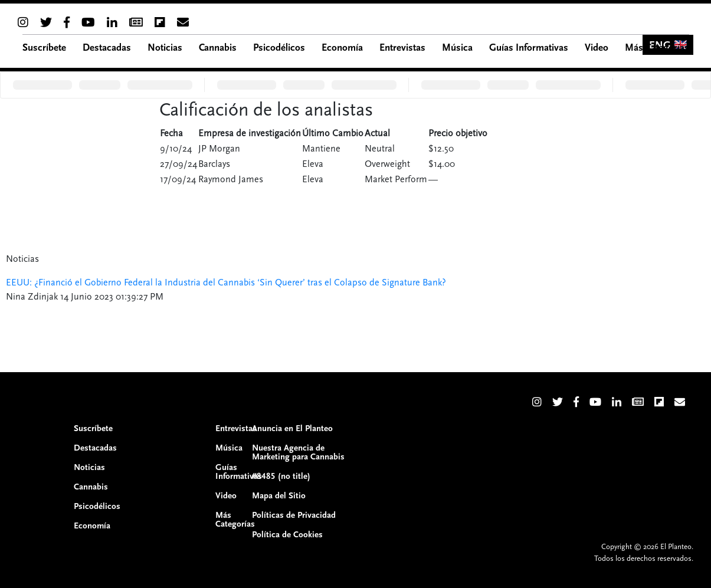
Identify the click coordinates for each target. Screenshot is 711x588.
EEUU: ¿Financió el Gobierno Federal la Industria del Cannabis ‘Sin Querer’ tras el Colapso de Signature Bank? (226, 282)
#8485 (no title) (281, 476)
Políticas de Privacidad (294, 515)
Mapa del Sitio (279, 496)
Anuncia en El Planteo (292, 428)
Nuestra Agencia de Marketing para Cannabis (298, 452)
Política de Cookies (287, 535)
